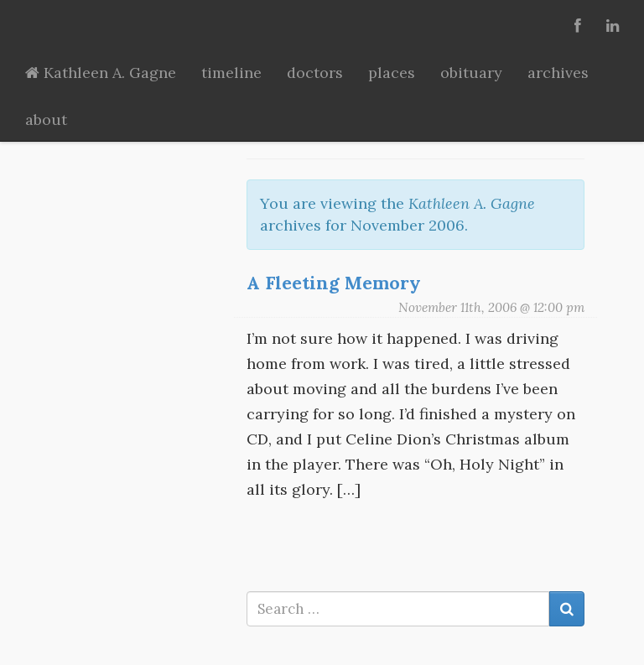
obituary (471, 73)
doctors (315, 73)
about (46, 119)
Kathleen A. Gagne (101, 73)
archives (558, 73)
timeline (231, 73)
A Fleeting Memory (334, 283)
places (392, 73)
